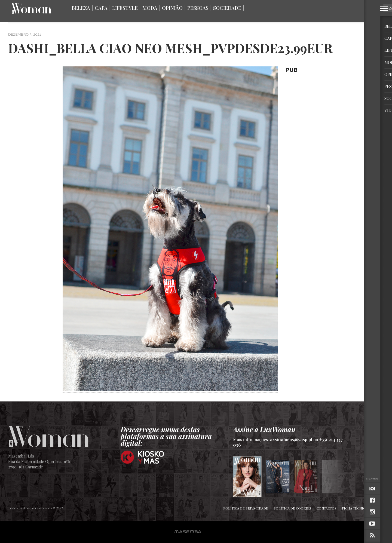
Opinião (172, 8)
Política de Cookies (292, 508)
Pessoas (198, 8)
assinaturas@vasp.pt (291, 439)
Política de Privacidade (246, 508)
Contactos (327, 508)
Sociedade (227, 8)
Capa (101, 8)
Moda (150, 8)
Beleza (81, 8)
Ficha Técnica (355, 508)
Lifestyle (125, 8)
